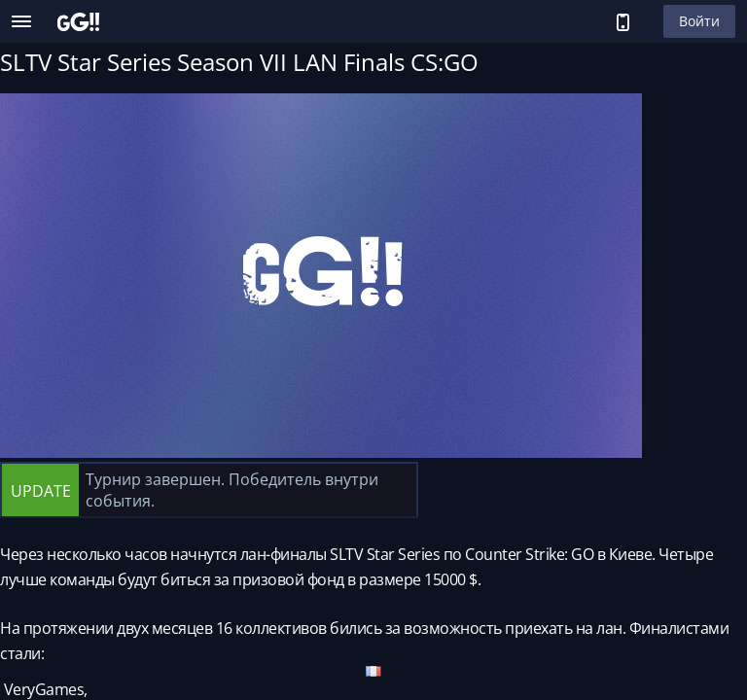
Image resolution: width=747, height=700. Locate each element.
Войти (699, 21)
